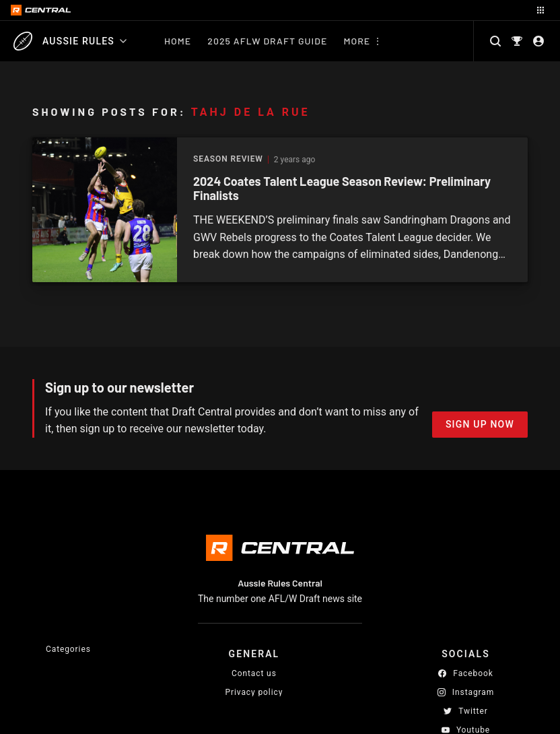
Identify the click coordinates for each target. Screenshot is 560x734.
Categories (68, 649)
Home (178, 41)
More (357, 41)
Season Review (228, 159)
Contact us (254, 673)
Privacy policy (254, 692)
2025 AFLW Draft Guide (267, 41)
